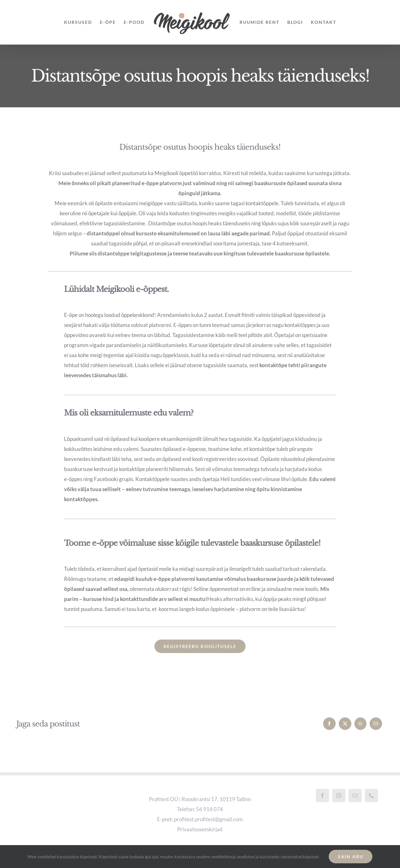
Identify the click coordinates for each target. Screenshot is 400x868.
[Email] (376, 724)
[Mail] (355, 796)
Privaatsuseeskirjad (200, 829)
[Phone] (371, 796)
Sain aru (351, 857)
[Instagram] (339, 796)
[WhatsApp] (360, 724)
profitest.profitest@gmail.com (208, 819)
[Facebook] (329, 724)
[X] (345, 724)
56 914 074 (209, 809)
